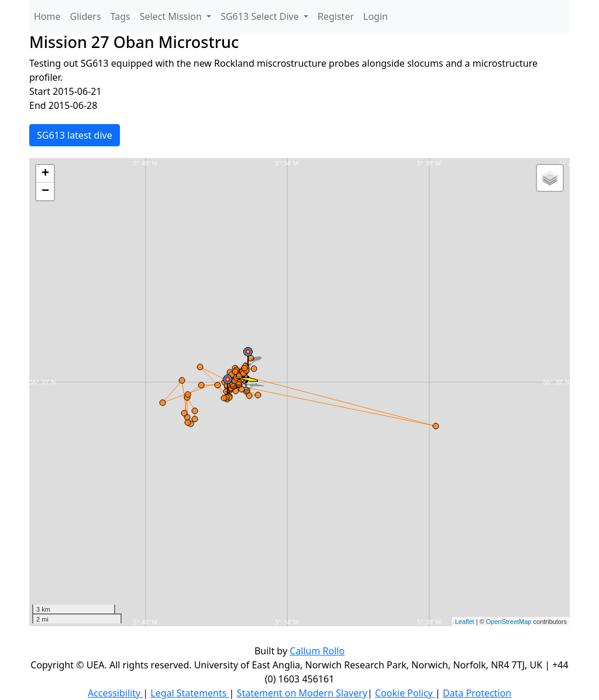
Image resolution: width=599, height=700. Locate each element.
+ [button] (45, 174)
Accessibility (115, 693)
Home (47, 16)
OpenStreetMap (509, 622)
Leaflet (465, 622)
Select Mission (172, 16)
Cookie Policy (405, 693)
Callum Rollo (317, 651)
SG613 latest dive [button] (75, 135)
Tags (121, 16)
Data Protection (477, 693)
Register (336, 16)
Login (376, 16)
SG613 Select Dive (261, 16)
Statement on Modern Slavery (302, 693)
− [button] (45, 191)
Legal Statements (190, 693)
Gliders (86, 16)
